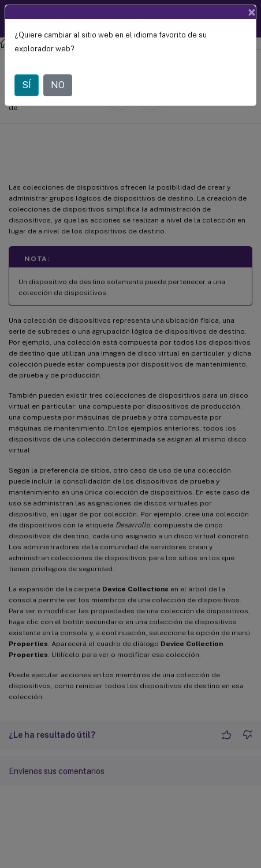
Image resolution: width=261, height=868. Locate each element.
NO (58, 85)
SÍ (27, 85)
